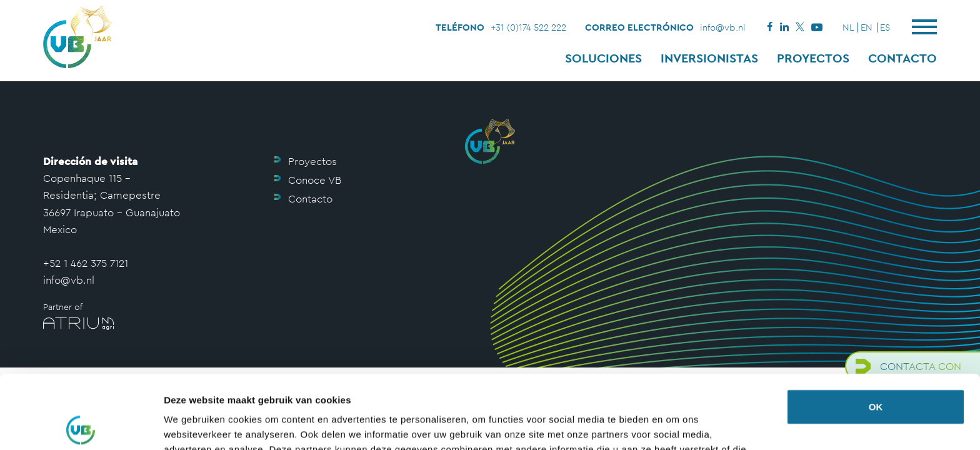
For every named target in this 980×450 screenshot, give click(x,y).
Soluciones (603, 58)
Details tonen (193, 425)
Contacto (902, 58)
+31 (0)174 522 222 (528, 27)
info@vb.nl (723, 27)
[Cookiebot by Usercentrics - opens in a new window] (81, 426)
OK (876, 333)
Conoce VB (315, 180)
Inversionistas (709, 58)
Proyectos (813, 58)
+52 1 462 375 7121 (86, 263)
